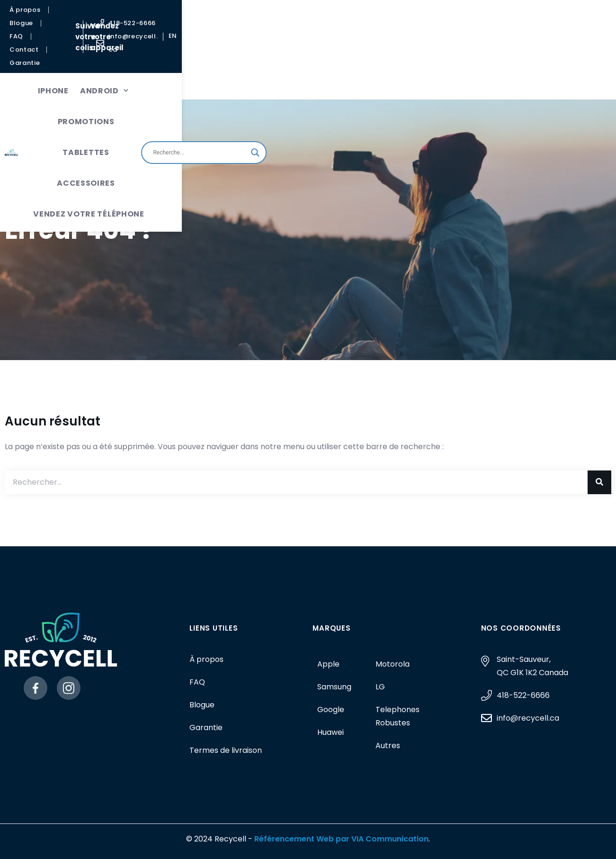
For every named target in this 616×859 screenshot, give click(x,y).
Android (168, 51)
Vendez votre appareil (360, 17)
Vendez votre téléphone (250, 82)
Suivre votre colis (270, 17)
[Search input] (507, 66)
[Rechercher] (599, 482)
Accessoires (359, 51)
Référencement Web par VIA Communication (341, 839)
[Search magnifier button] (562, 66)
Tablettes (295, 51)
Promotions (232, 51)
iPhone (117, 51)
